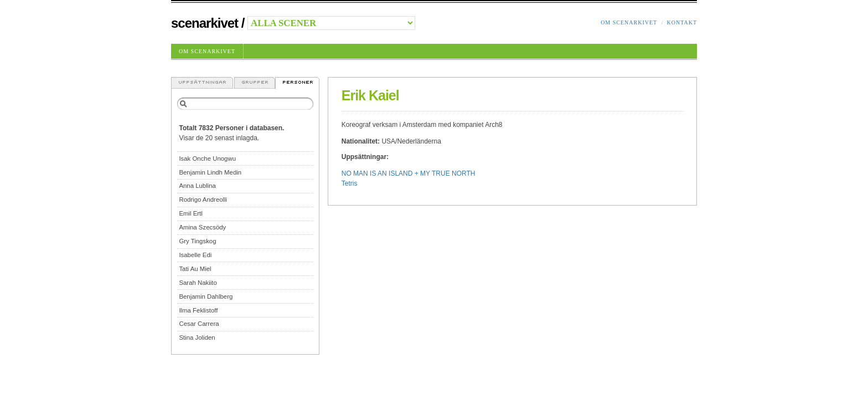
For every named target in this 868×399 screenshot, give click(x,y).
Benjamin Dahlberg (206, 296)
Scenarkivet (205, 23)
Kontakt (682, 22)
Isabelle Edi (195, 255)
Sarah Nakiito (198, 283)
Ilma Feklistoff (198, 310)
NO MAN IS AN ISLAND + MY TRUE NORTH (409, 173)
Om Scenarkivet (629, 22)
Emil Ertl (190, 213)
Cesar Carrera (199, 324)
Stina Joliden (197, 337)
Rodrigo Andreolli (203, 199)
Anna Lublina (197, 186)
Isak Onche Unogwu (207, 158)
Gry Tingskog (197, 241)
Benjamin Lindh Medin (210, 172)
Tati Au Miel (195, 269)
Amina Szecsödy (202, 227)
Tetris (350, 183)
